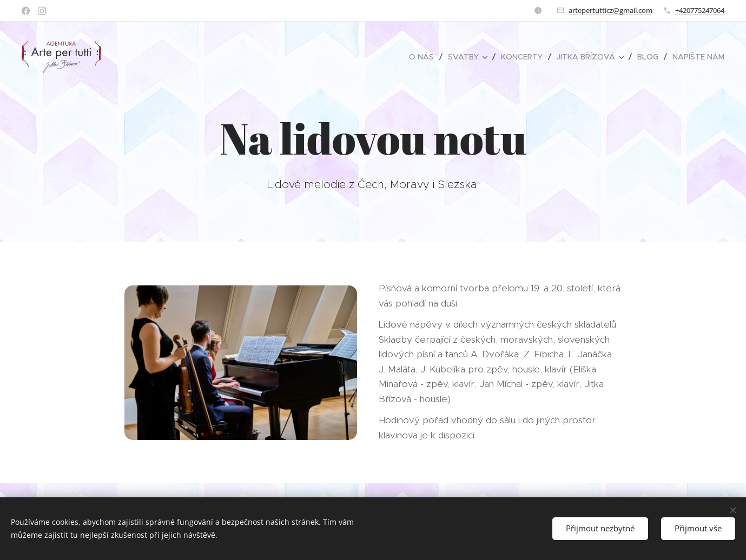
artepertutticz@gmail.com (610, 10)
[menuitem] (424, 57)
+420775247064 (700, 10)
